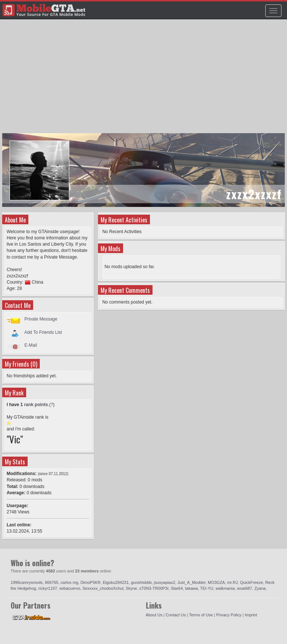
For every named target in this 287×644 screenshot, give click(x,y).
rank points (36, 405)
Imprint (251, 615)
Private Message (41, 319)
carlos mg (70, 582)
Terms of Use (201, 615)
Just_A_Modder (191, 582)
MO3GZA (216, 582)
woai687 (244, 588)
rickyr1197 (48, 588)
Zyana (260, 588)
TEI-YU (207, 588)
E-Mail (31, 345)
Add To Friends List (43, 332)
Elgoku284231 (116, 582)
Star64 (177, 588)
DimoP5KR (90, 582)
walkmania (225, 588)
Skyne (131, 588)
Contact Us (176, 615)
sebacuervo (70, 588)
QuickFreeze (251, 582)
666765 (52, 582)
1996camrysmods (27, 582)
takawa (191, 588)
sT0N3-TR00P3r (154, 588)
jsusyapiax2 (164, 582)
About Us (154, 615)
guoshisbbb (141, 582)
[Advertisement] (144, 80)
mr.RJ (233, 582)
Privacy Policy (229, 615)
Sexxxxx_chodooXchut (103, 588)
